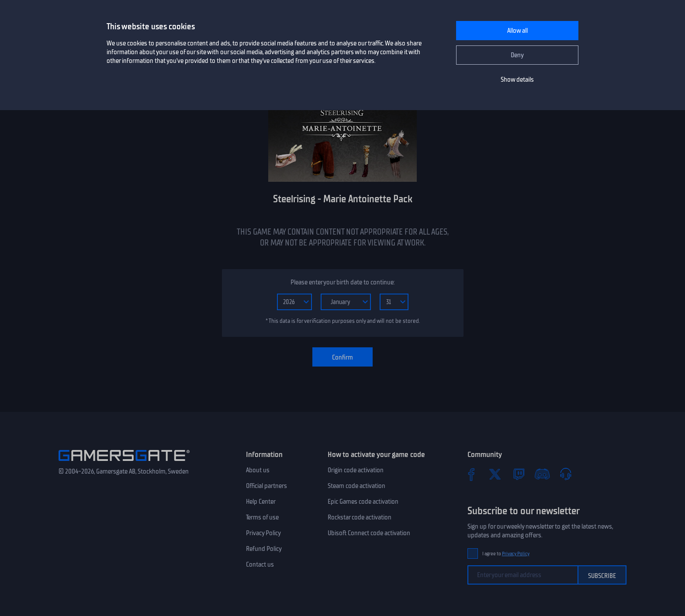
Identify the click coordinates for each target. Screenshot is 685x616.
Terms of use (262, 517)
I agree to (506, 554)
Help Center (261, 502)
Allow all (517, 31)
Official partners (266, 486)
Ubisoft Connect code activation (369, 533)
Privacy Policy (263, 533)
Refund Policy (264, 549)
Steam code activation (356, 486)
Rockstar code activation (360, 517)
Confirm (342, 357)
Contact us (260, 564)
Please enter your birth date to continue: (342, 282)
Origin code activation (356, 470)
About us (258, 470)
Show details (517, 80)
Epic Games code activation (363, 502)
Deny (517, 55)
